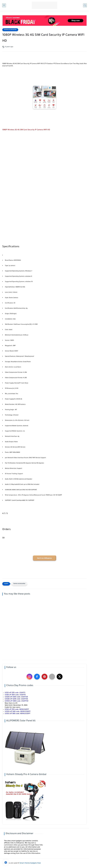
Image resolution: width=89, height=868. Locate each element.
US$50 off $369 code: (16, 701)
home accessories (10, 30)
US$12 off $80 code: (18, 714)
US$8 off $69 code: (15, 695)
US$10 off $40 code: (18, 712)
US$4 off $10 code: (17, 709)
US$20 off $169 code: (16, 697)
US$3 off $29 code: (15, 693)
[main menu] (4, 5)
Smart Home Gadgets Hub (30, 863)
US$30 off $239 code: (16, 699)
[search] (85, 5)
